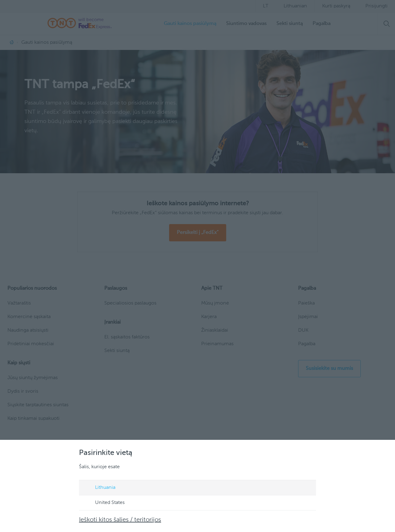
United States (104, 503)
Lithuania (99, 488)
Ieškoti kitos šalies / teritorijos (120, 520)
